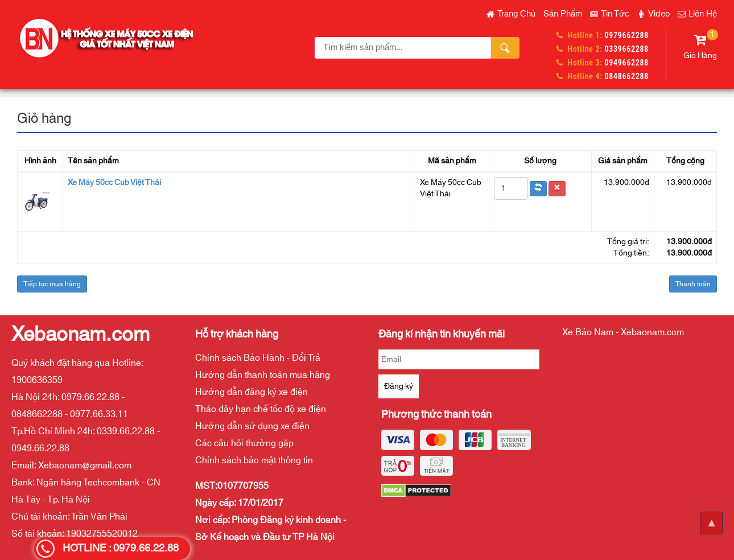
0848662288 (627, 76)
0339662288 (627, 49)
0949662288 (627, 63)
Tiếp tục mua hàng (52, 284)
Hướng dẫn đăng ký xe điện (251, 392)
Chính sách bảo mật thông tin (254, 460)
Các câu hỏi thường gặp (244, 443)
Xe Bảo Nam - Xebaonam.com (623, 332)
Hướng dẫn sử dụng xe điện (252, 426)
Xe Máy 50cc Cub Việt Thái (114, 183)
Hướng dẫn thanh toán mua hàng (263, 375)
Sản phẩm (563, 14)
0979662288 (627, 35)
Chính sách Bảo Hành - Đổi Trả (258, 358)
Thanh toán (693, 284)
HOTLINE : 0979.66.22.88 (121, 549)
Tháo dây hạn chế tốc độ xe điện (261, 409)
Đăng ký (399, 386)
